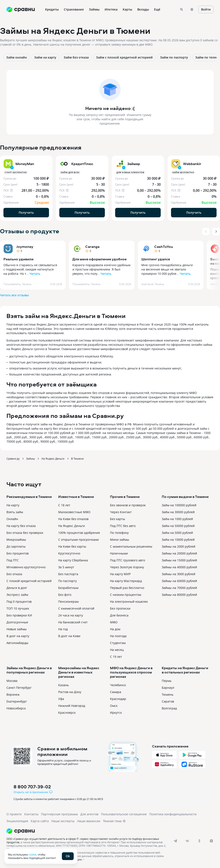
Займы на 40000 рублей (179, 567)
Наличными (119, 553)
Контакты (31, 814)
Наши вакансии (89, 821)
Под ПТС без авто (123, 526)
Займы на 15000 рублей (179, 560)
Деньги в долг (17, 588)
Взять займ (15, 512)
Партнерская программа (59, 814)
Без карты (118, 519)
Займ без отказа (76, 57)
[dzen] (211, 841)
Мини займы (120, 540)
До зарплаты (16, 546)
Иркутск (116, 713)
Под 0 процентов (19, 602)
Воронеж (13, 694)
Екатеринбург (17, 701)
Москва (12, 681)
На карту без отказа (21, 526)
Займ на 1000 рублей (177, 519)
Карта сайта (40, 821)
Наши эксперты (63, 821)
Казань (63, 685)
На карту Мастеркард (126, 581)
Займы (31, 459)
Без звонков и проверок (128, 505)
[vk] (187, 841)
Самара (116, 692)
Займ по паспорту (174, 57)
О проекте (14, 814)
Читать (35, 274)
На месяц (117, 650)
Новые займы (17, 629)
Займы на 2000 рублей (179, 546)
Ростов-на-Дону (70, 692)
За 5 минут (66, 567)
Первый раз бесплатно (127, 588)
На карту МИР (120, 574)
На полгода (118, 636)
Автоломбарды (17, 643)
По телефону (119, 533)
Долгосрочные (17, 622)
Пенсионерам (68, 602)
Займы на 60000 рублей (179, 581)
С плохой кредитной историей (29, 581)
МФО (114, 622)
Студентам (118, 643)
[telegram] (175, 841)
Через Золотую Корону (127, 567)
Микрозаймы (16, 540)
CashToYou (164, 247)
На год (63, 629)
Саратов (168, 701)
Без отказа (14, 574)
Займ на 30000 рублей (178, 512)
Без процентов (18, 553)
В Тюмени (77, 459)
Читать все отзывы (14, 295)
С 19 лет (116, 657)
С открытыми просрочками (79, 540)
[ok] (199, 841)
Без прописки (120, 608)
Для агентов (89, 814)
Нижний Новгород (72, 706)
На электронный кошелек (129, 602)
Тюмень (168, 694)
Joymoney (25, 247)
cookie (32, 854)
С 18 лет (64, 505)
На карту (13, 505)
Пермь (167, 681)
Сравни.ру (13, 459)
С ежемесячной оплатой (76, 608)
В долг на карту (18, 636)
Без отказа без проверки (25, 533)
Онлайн (12, 519)
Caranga (92, 247)
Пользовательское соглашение (124, 814)
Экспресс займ (17, 595)
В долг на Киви (69, 636)
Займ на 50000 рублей (178, 526)
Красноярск (67, 713)
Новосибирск (16, 708)
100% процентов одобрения (79, 533)
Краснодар (118, 699)
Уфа (61, 699)
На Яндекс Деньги (53, 459)
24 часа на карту (71, 615)
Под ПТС (13, 560)
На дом (115, 629)
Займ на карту (45, 57)
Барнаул (168, 688)
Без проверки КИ (19, 615)
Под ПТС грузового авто (128, 560)
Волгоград (169, 708)
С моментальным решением (131, 546)
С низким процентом (126, 595)
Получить (26, 212)
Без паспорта (68, 574)
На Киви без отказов (73, 519)
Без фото (65, 595)
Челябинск (118, 685)
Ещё (157, 9)
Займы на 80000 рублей (179, 595)
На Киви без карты (72, 546)
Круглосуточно (69, 553)
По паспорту (67, 581)
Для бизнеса (119, 615)
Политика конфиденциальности (173, 814)
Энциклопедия (17, 821)
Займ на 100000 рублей (179, 505)
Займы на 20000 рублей (179, 553)
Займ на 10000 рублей (178, 540)
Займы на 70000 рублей (179, 588)
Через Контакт (121, 512)
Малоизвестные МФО (74, 512)
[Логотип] (106, 831)
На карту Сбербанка (73, 560)
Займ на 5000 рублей (177, 533)
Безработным (68, 588)
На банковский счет (73, 622)
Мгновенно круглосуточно (26, 567)
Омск (114, 706)
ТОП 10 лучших (18, 608)
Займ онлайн (17, 57)
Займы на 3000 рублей (179, 574)
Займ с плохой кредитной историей (124, 57)
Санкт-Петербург (19, 688)
